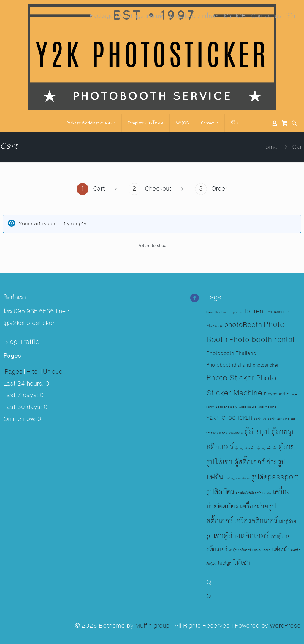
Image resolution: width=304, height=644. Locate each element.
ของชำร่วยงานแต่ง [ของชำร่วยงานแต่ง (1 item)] (278, 419)
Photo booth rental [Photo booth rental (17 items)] (262, 340)
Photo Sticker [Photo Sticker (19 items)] (230, 378)
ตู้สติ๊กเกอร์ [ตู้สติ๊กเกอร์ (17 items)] (249, 462)
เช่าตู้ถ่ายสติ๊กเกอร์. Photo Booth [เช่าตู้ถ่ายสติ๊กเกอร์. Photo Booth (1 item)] (250, 550)
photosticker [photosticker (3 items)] (266, 365)
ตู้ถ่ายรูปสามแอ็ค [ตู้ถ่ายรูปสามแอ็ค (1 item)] (245, 448)
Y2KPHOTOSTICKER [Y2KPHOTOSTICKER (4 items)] (229, 418)
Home (270, 147)
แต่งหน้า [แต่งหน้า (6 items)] (281, 549)
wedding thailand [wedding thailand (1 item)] (251, 407)
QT (210, 596)
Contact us (266, 16)
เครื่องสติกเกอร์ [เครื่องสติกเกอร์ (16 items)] (256, 521)
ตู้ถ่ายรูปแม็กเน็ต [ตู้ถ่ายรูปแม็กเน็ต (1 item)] (267, 448)
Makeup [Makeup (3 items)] (214, 326)
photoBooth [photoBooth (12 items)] (243, 325)
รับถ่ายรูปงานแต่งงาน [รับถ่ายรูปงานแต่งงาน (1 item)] (237, 478)
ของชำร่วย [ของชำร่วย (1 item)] (260, 419)
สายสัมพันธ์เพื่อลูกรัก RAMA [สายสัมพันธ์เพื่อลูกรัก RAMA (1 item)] (254, 493)
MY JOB (235, 16)
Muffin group (152, 626)
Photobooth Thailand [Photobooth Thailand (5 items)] (231, 353)
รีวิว (291, 16)
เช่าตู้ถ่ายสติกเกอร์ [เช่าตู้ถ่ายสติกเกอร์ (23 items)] (241, 536)
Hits (33, 372)
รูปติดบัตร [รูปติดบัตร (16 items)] (220, 492)
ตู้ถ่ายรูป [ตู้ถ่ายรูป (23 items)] (257, 432)
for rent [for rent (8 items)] (255, 311)
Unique (53, 372)
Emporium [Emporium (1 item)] (236, 312)
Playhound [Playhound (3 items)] (274, 394)
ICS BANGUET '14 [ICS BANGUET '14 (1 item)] (279, 312)
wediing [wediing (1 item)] (271, 407)
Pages (14, 372)
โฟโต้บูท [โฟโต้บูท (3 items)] (225, 563)
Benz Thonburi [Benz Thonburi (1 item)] (217, 312)
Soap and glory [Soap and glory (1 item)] (226, 407)
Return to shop (152, 246)
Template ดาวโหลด (194, 16)
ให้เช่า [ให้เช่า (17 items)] (242, 563)
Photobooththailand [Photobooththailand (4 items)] (229, 365)
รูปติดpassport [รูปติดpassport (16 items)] (275, 477)
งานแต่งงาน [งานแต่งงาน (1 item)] (236, 433)
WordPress (285, 626)
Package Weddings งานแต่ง (127, 16)
